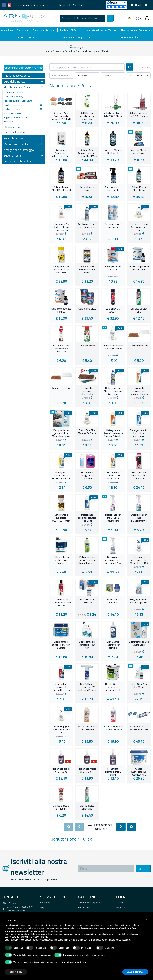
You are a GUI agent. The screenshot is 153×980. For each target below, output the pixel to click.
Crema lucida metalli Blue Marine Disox (113, 347)
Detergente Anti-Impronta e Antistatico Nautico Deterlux (139, 433)
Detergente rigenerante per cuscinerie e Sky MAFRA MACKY (113, 560)
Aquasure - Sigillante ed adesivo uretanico (61, 153)
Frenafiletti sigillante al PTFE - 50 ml (113, 771)
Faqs (43, 907)
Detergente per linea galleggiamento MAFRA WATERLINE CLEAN (139, 517)
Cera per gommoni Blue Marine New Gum (139, 227)
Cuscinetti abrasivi (139, 346)
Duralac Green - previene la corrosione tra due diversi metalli (113, 687)
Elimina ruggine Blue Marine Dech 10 (61, 729)
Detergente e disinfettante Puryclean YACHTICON (139, 475)
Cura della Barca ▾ (43, 30)
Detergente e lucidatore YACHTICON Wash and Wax (61, 517)
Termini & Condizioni (50, 912)
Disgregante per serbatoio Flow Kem (87, 644)
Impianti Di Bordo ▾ (71, 30)
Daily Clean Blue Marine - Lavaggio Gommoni (113, 391)
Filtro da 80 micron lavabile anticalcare (139, 728)
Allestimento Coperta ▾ (15, 30)
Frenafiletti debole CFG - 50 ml (61, 770)
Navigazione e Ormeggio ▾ (136, 30)
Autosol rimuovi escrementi (113, 189)
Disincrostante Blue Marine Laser (139, 643)
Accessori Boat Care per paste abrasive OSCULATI (61, 116)
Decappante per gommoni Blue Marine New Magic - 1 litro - (61, 433)
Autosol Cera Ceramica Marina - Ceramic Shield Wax (87, 153)
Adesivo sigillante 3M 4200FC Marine (113, 115)
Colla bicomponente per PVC (61, 310)
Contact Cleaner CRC (139, 310)
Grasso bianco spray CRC (87, 807)
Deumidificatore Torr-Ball (113, 601)
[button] (147, 920)
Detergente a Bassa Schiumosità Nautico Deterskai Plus (113, 433)
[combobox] (82, 18)
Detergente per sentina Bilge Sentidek (61, 560)
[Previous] (79, 827)
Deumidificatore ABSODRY (87, 601)
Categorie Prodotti (24, 68)
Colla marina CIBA (87, 309)
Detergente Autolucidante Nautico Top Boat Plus (61, 475)
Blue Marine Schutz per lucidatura (87, 226)
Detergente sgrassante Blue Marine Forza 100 (139, 560)
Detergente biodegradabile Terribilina (87, 475)
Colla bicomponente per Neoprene (139, 268)
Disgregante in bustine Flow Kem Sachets (61, 644)
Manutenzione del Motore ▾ (103, 30)
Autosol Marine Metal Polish (139, 152)
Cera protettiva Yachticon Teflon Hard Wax (61, 269)
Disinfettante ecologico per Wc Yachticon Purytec (87, 687)
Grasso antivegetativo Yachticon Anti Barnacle (139, 771)
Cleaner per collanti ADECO (113, 268)
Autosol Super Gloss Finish (139, 189)
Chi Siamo (45, 903)
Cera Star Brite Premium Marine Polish (87, 269)
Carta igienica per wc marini (113, 226)
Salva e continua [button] (135, 972)
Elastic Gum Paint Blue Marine (139, 686)
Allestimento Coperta (89, 903)
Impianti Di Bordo (87, 912)
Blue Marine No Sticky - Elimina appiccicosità (61, 227)
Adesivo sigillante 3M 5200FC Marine (139, 115)
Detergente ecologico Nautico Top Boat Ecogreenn (87, 517)
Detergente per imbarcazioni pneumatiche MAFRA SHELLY (113, 517)
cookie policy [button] (57, 931)
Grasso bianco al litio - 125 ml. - (61, 807)
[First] (69, 827)
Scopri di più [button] (16, 972)
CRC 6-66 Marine (87, 346)
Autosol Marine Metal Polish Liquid (61, 189)
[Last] (131, 827)
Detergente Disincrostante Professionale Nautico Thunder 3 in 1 (113, 475)
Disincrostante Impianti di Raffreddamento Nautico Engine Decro (61, 687)
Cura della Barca (86, 907)
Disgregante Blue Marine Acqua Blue (139, 601)
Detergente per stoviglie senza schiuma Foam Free (87, 560)
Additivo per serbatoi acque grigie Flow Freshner (87, 116)
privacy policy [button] (112, 925)
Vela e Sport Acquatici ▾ (77, 37)
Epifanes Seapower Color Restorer (87, 728)
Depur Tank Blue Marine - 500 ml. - (87, 432)
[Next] (121, 827)
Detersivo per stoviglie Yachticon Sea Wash (61, 602)
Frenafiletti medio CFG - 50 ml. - (87, 770)
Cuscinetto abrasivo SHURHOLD (87, 391)
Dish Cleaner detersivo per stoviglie (113, 644)
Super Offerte (26, 37)
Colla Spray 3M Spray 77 (113, 310)
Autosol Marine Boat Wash (113, 152)
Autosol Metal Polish (87, 189)
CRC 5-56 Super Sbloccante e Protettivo (61, 348)
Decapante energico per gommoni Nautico (139, 391)
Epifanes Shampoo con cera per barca (113, 728)
